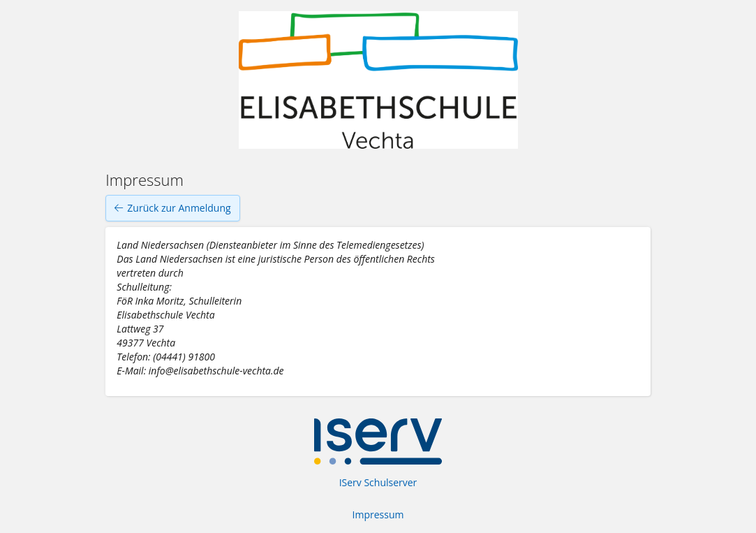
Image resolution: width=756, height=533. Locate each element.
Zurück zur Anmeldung (172, 208)
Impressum (378, 514)
